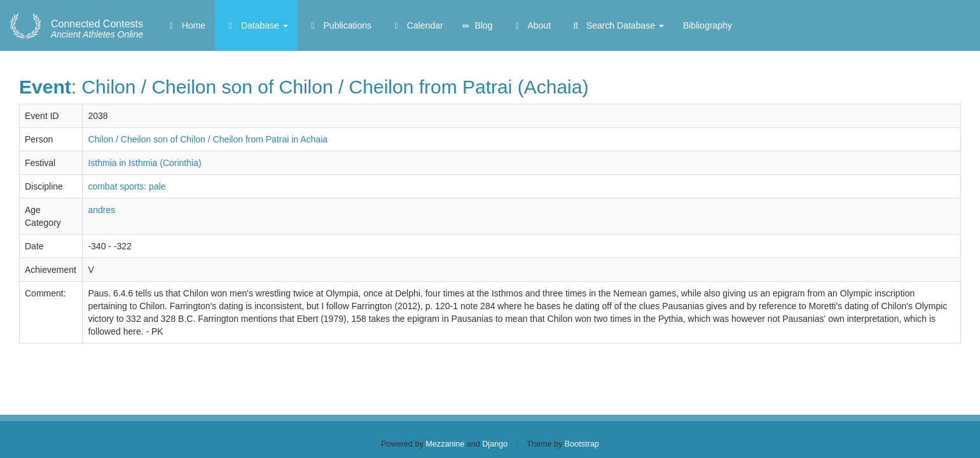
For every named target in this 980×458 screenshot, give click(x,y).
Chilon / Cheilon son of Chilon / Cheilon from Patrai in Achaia (208, 139)
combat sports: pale (127, 186)
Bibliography (707, 25)
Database (256, 25)
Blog (478, 26)
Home (185, 25)
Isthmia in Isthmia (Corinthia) (144, 163)
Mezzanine (445, 444)
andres (101, 210)
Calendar (417, 25)
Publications (339, 25)
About (531, 25)
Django (495, 444)
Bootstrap (582, 444)
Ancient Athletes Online (97, 29)
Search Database (617, 25)
